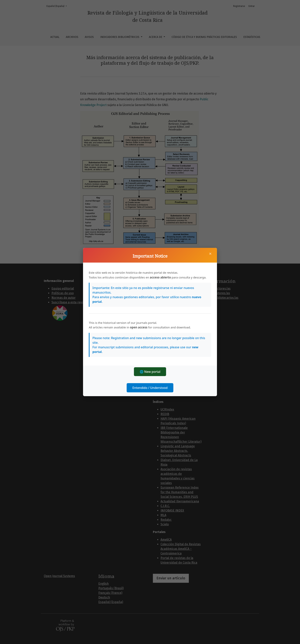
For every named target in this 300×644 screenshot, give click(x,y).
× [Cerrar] (210, 254)
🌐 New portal (150, 372)
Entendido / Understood (150, 388)
